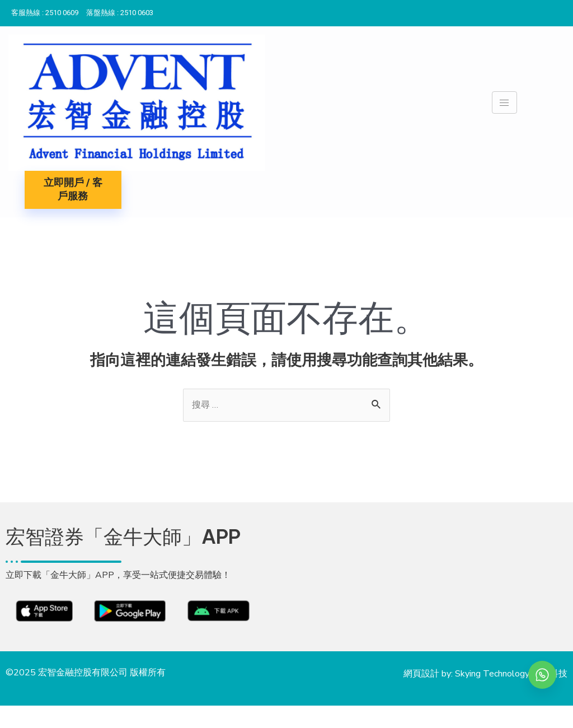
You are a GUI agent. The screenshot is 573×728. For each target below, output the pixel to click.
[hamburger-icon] (504, 102)
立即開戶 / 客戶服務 (73, 190)
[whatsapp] (542, 675)
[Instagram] (562, 11)
